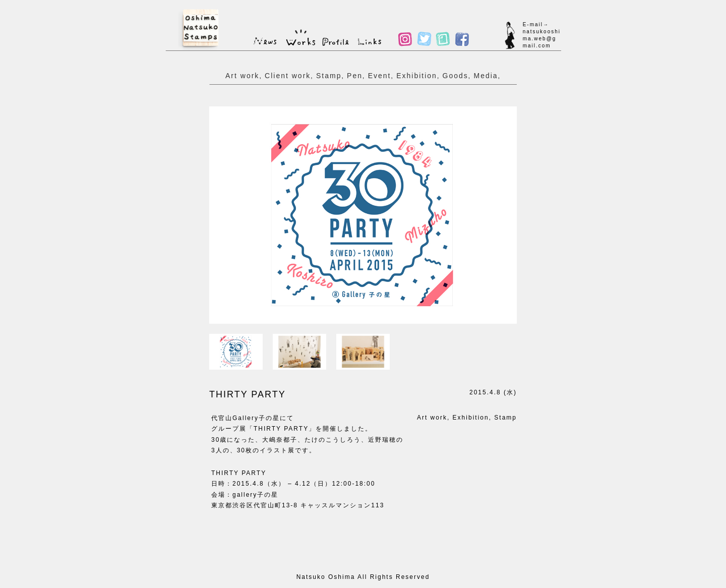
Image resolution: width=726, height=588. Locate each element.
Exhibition (417, 76)
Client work (288, 76)
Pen (355, 76)
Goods (456, 76)
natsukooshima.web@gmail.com (542, 39)
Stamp (329, 76)
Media (486, 76)
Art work (242, 76)
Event (380, 76)
